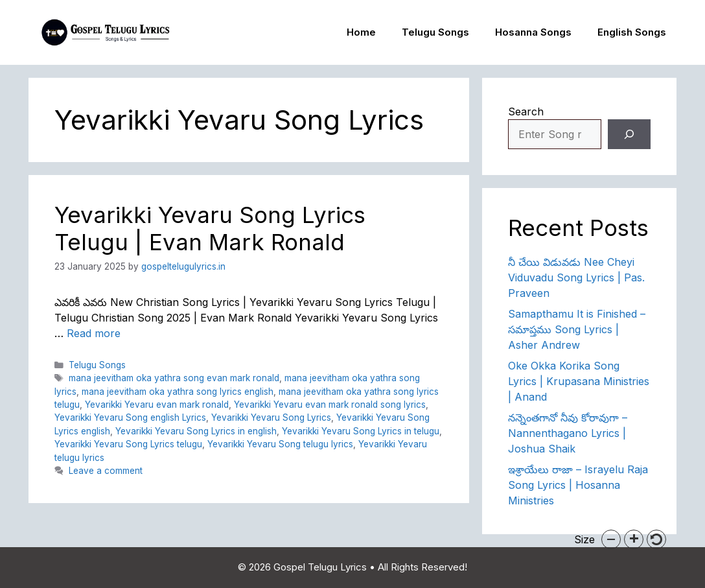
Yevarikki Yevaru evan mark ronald (157, 405)
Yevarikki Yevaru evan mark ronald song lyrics (330, 405)
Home (361, 32)
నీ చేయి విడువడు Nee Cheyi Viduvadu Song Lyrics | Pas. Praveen (576, 277)
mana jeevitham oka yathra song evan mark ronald (174, 378)
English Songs (632, 32)
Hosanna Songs (533, 32)
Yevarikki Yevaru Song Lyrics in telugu (361, 431)
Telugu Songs (435, 32)
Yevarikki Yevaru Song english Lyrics (130, 417)
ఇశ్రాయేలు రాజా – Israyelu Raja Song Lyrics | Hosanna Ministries (578, 485)
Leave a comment (106, 471)
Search (526, 112)
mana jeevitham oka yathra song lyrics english (178, 392)
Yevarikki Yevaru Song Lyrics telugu (128, 444)
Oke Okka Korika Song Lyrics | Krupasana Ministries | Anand (579, 381)
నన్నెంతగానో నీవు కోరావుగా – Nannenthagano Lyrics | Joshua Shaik (568, 433)
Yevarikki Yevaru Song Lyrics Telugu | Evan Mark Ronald (210, 228)
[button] (611, 539)
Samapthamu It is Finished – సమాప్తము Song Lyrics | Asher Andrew (577, 329)
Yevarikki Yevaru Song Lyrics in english (196, 431)
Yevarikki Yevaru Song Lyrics (271, 417)
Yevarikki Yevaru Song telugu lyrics (280, 444)
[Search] (629, 134)
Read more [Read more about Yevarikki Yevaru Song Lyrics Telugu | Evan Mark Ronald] (94, 333)
